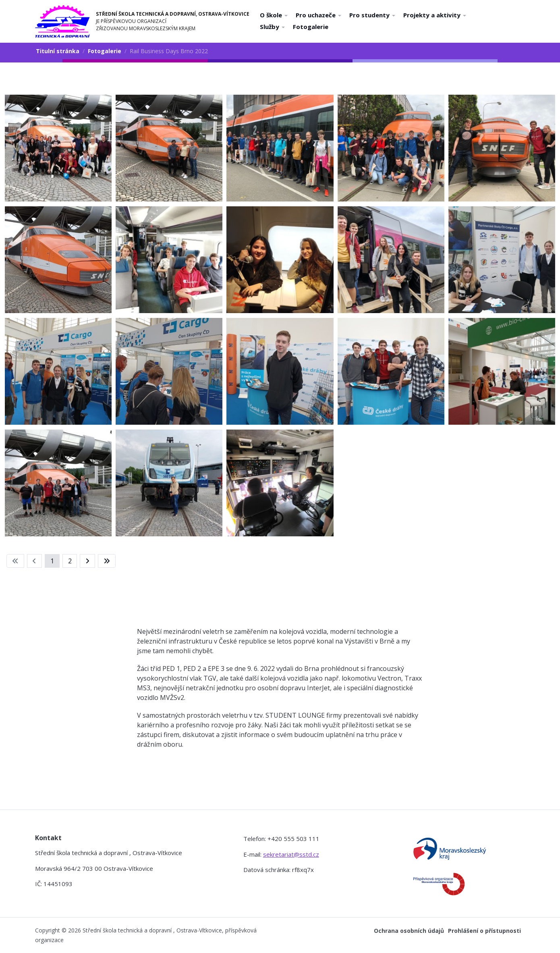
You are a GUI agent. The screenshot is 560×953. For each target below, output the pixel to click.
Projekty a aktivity (435, 15)
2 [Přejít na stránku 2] (70, 561)
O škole (274, 15)
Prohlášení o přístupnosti (484, 931)
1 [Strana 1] (52, 561)
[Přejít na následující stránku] (87, 561)
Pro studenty (372, 15)
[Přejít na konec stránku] (107, 561)
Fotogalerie (311, 27)
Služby (272, 27)
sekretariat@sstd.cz (291, 854)
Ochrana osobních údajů (409, 931)
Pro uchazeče (318, 15)
